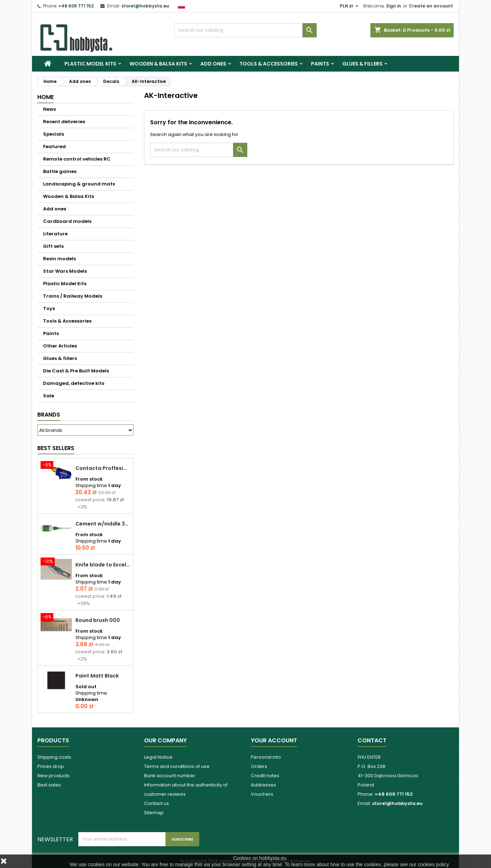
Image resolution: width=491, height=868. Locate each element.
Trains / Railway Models (73, 296)
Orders (259, 766)
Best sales (49, 785)
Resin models (59, 259)
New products (54, 776)
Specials (54, 134)
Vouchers (262, 794)
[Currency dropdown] (350, 6)
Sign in (394, 6)
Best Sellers (56, 448)
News (49, 109)
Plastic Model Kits (90, 64)
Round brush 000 (98, 620)
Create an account (431, 6)
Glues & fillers (362, 64)
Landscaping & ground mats (79, 184)
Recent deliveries (64, 122)
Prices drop (51, 766)
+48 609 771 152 (76, 6)
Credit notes (265, 776)
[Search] (245, 30)
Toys (49, 308)
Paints (320, 64)
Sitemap (154, 813)
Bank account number (170, 776)
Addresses (263, 785)
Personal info (266, 757)
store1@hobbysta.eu (145, 6)
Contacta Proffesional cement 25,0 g (103, 468)
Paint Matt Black (97, 676)
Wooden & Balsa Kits (158, 64)
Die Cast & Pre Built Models (76, 371)
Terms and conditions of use (177, 766)
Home (46, 97)
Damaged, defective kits (74, 383)
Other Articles (60, 346)
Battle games (60, 171)
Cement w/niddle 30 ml (103, 524)
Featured (54, 147)
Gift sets (53, 246)
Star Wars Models (65, 271)
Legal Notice (158, 757)
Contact (372, 740)
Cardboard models (67, 221)
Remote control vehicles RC (77, 159)
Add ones (213, 64)
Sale (49, 396)
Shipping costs (54, 757)
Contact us (157, 803)
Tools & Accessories (269, 64)
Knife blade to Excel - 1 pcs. (103, 565)
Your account (274, 740)
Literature (55, 234)
